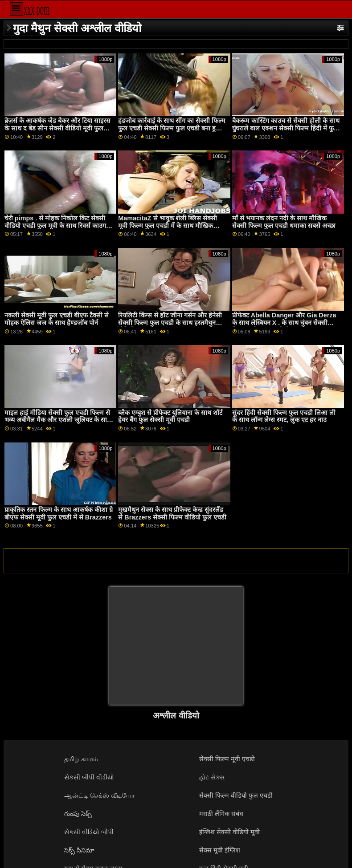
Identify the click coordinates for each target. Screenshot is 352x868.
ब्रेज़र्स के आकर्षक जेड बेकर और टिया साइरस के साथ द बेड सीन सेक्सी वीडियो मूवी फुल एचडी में (57, 128)
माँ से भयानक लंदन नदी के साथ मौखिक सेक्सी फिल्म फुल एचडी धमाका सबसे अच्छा (284, 222)
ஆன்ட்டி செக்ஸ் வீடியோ (99, 795)
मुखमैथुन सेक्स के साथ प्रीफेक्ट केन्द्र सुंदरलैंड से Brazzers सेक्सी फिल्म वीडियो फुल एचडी (172, 513)
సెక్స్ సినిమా (79, 850)
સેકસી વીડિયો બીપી (89, 832)
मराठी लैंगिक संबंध (221, 814)
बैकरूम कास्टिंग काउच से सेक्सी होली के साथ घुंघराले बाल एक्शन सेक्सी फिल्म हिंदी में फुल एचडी (286, 128)
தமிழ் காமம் (81, 759)
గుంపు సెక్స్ (78, 814)
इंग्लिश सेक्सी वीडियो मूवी (229, 832)
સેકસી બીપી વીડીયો (89, 777)
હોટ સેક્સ (212, 777)
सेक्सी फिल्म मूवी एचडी (227, 759)
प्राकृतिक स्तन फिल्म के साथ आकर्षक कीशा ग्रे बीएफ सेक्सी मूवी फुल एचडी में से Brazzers (59, 513)
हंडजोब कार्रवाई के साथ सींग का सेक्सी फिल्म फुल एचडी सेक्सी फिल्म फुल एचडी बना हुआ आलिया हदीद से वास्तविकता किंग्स (172, 128)
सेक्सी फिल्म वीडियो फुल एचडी (236, 795)
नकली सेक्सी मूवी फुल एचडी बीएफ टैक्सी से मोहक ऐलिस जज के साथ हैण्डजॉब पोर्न (57, 319)
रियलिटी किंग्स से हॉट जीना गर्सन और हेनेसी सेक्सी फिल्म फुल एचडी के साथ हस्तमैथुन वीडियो (170, 322)
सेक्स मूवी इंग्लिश (220, 850)
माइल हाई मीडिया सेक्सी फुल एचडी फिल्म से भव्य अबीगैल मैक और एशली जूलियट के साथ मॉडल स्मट (58, 420)
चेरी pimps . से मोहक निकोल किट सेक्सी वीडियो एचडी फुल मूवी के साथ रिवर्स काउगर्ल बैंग (57, 225)
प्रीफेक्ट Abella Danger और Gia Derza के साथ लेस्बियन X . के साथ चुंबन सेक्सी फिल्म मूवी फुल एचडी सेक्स (284, 322)
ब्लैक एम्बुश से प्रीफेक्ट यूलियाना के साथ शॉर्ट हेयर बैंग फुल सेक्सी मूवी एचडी (170, 416)
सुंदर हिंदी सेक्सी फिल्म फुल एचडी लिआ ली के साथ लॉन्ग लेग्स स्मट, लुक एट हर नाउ (284, 416)
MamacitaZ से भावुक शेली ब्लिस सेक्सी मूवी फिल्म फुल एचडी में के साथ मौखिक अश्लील (168, 225)
